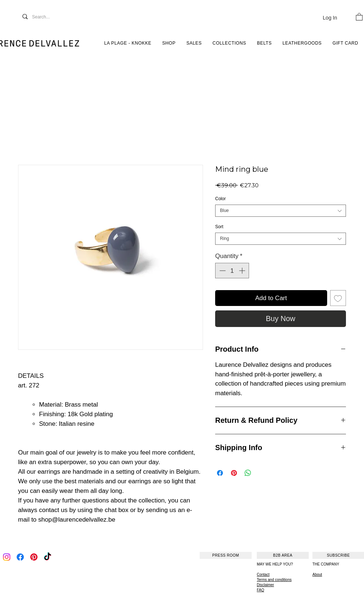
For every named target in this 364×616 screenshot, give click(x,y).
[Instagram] (7, 557)
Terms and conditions (274, 580)
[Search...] (49, 17)
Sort (219, 227)
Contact (263, 575)
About (317, 575)
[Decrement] (222, 271)
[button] (359, 16)
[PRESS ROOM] (226, 555)
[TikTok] (48, 557)
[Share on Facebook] (220, 473)
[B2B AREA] (283, 555)
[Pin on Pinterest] (234, 473)
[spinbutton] (232, 271)
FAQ (260, 590)
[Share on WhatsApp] (248, 473)
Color (220, 199)
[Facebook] (20, 557)
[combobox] (281, 211)
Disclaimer (265, 585)
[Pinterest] (34, 557)
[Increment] (243, 271)
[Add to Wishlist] (338, 298)
